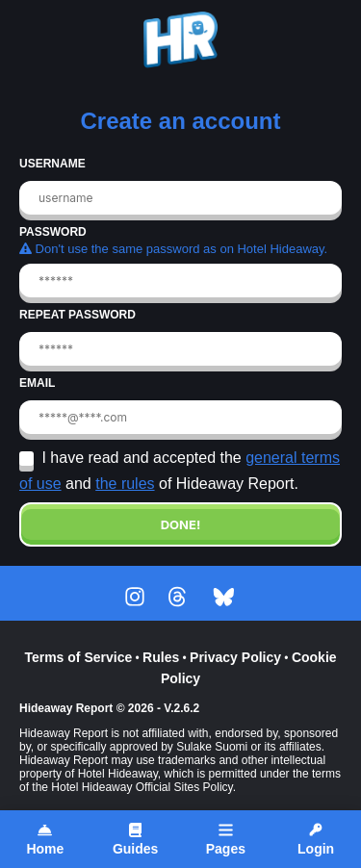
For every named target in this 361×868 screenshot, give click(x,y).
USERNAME (52, 164)
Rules (161, 657)
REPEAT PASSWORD (77, 315)
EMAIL (37, 383)
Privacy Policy (235, 657)
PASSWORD (53, 232)
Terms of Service (78, 657)
